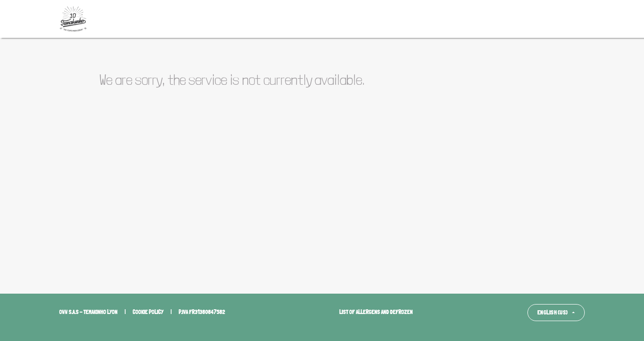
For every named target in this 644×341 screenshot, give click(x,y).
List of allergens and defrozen (376, 312)
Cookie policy (148, 312)
